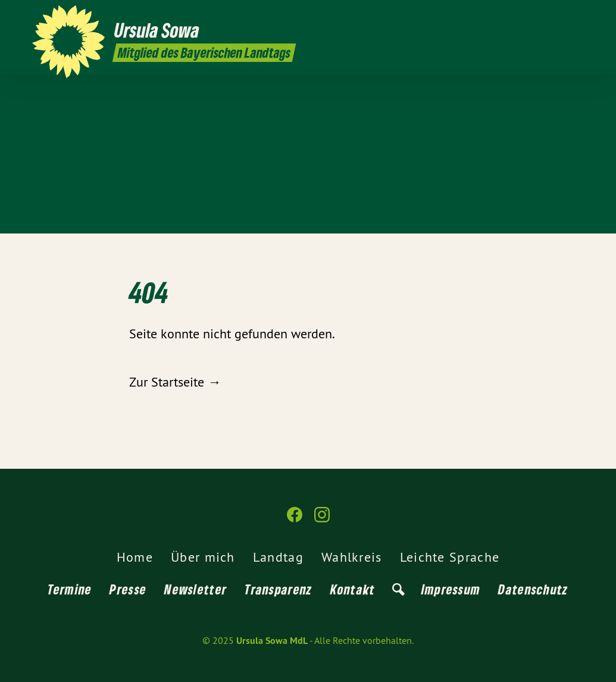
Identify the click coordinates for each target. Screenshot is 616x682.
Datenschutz (533, 589)
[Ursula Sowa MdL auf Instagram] (577, 16)
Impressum (451, 589)
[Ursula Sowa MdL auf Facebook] (559, 16)
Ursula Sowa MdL (272, 641)
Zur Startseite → (175, 382)
